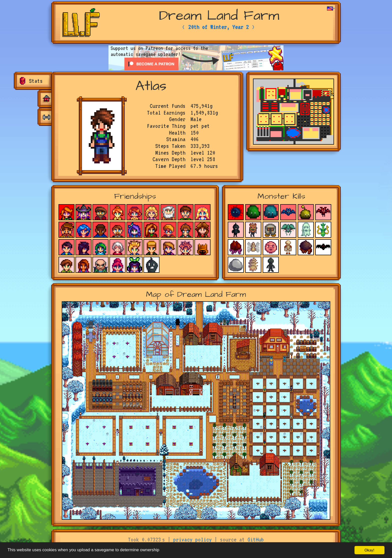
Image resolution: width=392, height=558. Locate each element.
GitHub (256, 539)
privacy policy (192, 539)
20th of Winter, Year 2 (218, 27)
